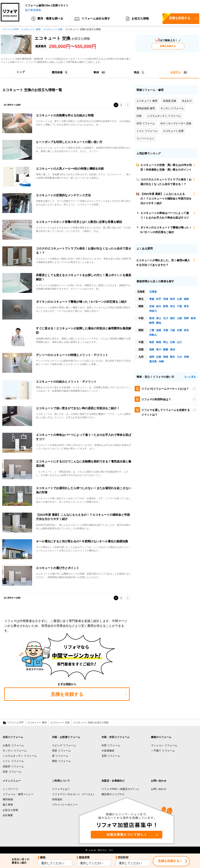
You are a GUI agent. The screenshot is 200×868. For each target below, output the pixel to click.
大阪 (172, 330)
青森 (152, 299)
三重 (152, 330)
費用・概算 (47, 19)
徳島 (152, 350)
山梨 (179, 318)
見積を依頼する (176, 18)
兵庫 (179, 330)
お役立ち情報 (137, 19)
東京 (186, 306)
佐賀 (159, 357)
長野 (186, 318)
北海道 (153, 292)
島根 (159, 342)
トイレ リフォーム (13, 761)
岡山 (166, 342)
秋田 (172, 299)
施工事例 (8, 805)
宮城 (166, 299)
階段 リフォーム (61, 761)
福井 (172, 318)
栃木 (159, 306)
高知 (172, 350)
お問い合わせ (159, 789)
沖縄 (161, 362)
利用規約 (57, 800)
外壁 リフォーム (111, 745)
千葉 (179, 306)
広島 (172, 342)
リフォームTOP (15, 723)
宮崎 (186, 357)
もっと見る (190, 377)
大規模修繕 (108, 751)
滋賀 (159, 330)
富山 (159, 318)
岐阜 (193, 318)
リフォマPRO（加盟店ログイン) (120, 789)
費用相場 (8, 800)
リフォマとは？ (61, 789)
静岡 (152, 323)
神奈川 (153, 311)
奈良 (186, 330)
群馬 (166, 306)
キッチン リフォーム (15, 751)
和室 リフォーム (61, 751)
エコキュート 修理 (37, 723)
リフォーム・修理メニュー (18, 794)
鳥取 (152, 342)
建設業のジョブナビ (113, 794)
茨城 (152, 306)
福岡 (152, 357)
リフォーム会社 (92, 19)
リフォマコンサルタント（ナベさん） (74, 794)
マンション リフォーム (164, 745)
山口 (179, 342)
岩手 (159, 299)
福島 (186, 299)
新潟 (152, 318)
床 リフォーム (60, 756)
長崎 (166, 357)
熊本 (172, 357)
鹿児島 (153, 362)
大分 (179, 357)
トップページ (10, 789)
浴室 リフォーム (12, 772)
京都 (166, 330)
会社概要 (8, 815)
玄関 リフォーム (111, 756)
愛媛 (166, 350)
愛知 (159, 323)
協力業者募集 (33, 10)
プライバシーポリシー (65, 805)
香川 (159, 350)
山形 (179, 299)
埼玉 (172, 306)
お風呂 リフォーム (13, 745)
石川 (166, 318)
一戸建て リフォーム (163, 751)
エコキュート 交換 (60, 723)
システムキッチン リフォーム (20, 756)
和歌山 (153, 335)
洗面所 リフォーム (13, 766)
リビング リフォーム (64, 745)
